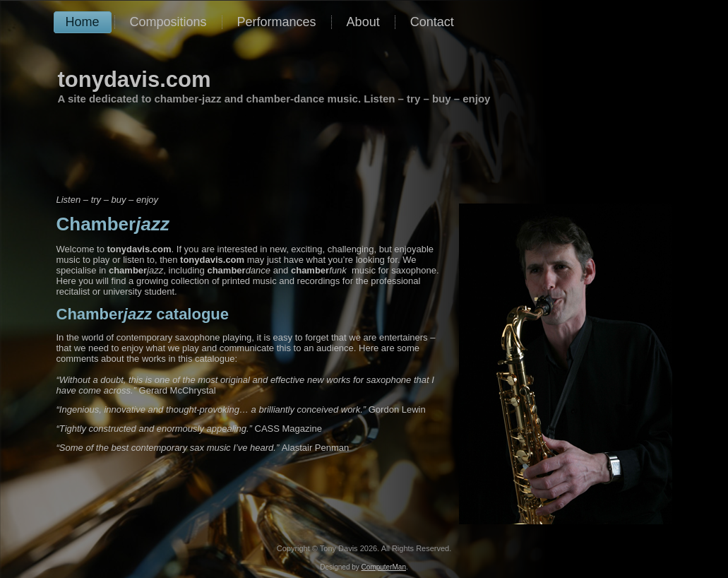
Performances (277, 22)
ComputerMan (384, 567)
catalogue (143, 314)
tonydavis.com (135, 79)
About (363, 22)
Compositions (168, 22)
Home (83, 22)
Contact (432, 22)
